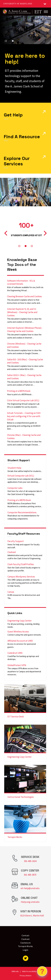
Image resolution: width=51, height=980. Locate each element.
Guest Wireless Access (18, 632)
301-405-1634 (30, 861)
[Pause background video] (6, 41)
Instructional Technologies (21, 797)
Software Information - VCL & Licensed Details (21, 282)
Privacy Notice (26, 976)
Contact (26, 935)
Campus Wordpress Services (21, 577)
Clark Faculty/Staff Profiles (21, 564)
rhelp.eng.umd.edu (30, 902)
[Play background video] (13, 41)
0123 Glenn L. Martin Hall (32, 916)
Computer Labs (15, 488)
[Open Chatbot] (42, 971)
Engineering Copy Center (20, 621)
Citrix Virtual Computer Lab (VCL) (23, 400)
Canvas (11, 592)
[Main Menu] (46, 12)
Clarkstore (26, 943)
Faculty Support (16, 541)
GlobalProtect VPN (17, 665)
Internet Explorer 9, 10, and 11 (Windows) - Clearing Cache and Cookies (22, 312)
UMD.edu (15, 971)
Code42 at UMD (15, 653)
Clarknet (12, 552)
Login (25, 950)
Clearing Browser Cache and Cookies (24, 296)
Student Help (14, 468)
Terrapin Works (15, 837)
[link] (25, 703)
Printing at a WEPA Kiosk (19, 391)
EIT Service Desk (16, 717)
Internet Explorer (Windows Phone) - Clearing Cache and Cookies (25, 330)
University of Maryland (18, 4)
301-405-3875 (30, 875)
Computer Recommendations (22, 512)
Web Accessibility (29, 971)
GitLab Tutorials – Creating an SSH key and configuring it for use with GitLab (24, 416)
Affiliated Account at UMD (20, 641)
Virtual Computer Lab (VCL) (21, 476)
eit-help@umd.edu (30, 888)
